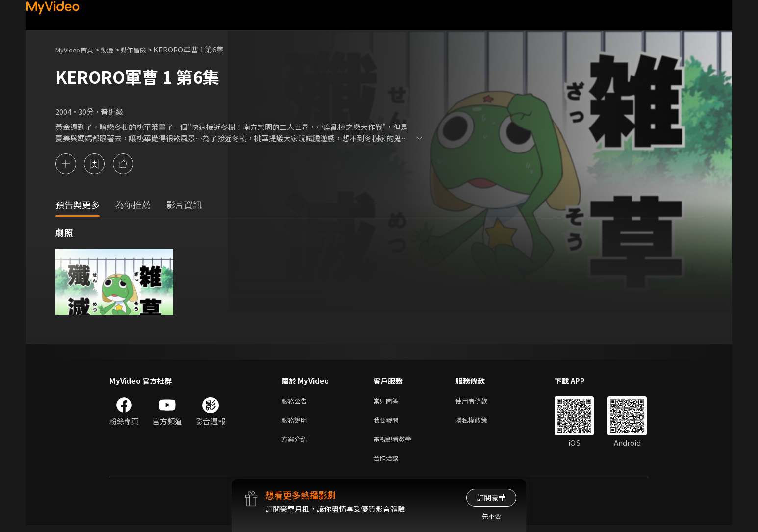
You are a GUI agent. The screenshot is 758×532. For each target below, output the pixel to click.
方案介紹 (296, 443)
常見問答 (388, 402)
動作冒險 (144, 49)
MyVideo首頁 (78, 49)
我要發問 (388, 423)
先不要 (492, 516)
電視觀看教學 (395, 443)
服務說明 (296, 423)
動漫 (115, 49)
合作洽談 (388, 464)
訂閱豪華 (491, 497)
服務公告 (296, 402)
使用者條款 (480, 402)
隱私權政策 (480, 423)
